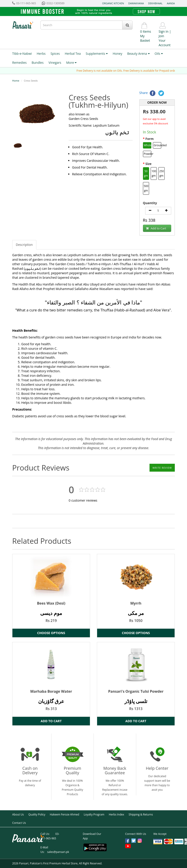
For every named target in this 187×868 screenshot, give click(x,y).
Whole (148, 145)
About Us (18, 814)
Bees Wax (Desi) (51, 603)
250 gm (162, 173)
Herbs (41, 54)
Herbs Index (117, 814)
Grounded (158, 145)
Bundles (38, 63)
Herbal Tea (73, 54)
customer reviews (83, 500)
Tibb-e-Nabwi (22, 54)
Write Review (162, 468)
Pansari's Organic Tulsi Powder (136, 691)
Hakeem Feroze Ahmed (64, 814)
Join (161, 36)
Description (24, 245)
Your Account (165, 43)
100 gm (154, 173)
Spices (55, 54)
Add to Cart (156, 228)
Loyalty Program (94, 814)
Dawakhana (136, 3)
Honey (117, 54)
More (71, 63)
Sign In (164, 31)
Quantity (150, 203)
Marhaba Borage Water (51, 691)
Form (150, 139)
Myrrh (136, 603)
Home (16, 81)
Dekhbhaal (155, 3)
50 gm (146, 173)
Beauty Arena (138, 54)
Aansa (171, 3)
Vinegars (55, 63)
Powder (148, 154)
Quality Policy (37, 814)
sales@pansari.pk (58, 852)
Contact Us (19, 823)
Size (148, 164)
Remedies (19, 63)
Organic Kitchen (113, 3)
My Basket (145, 38)
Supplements (97, 54)
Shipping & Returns (141, 814)
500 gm (146, 188)
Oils (159, 54)
